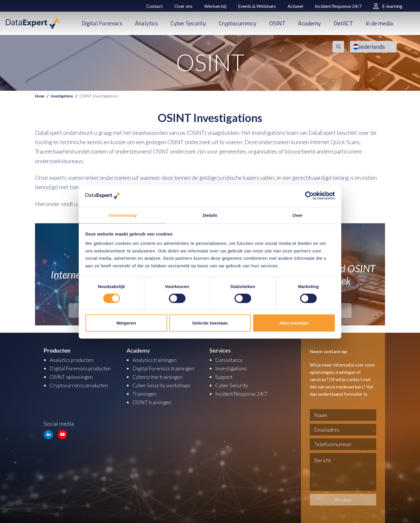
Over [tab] (298, 215)
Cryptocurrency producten (82, 384)
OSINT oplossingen (72, 376)
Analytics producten (73, 360)
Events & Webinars (257, 6)
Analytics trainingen (156, 360)
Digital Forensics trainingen (165, 368)
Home (40, 96)
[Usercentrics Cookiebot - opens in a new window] (309, 196)
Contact (155, 6)
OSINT (277, 23)
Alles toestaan (294, 323)
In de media (379, 23)
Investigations (64, 96)
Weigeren (126, 323)
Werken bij (215, 6)
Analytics (146, 23)
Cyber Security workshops (164, 384)
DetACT (343, 23)
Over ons (183, 6)
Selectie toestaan (210, 323)
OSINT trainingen (153, 401)
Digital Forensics (102, 23)
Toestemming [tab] (123, 215)
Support (225, 376)
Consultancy (230, 360)
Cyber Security (188, 23)
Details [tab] (210, 215)
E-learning (388, 6)
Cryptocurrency (238, 23)
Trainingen (145, 392)
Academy (309, 23)
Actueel (295, 6)
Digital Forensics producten (83, 368)
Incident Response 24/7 (338, 6)
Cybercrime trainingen (159, 376)
